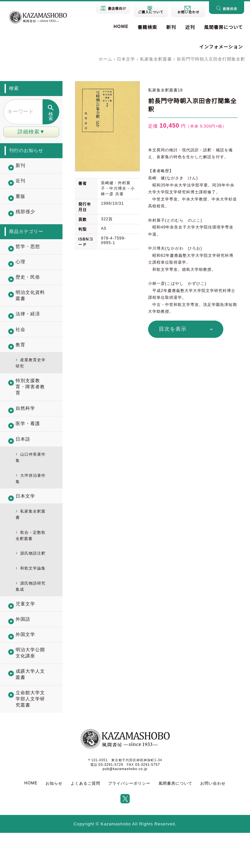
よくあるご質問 (85, 819)
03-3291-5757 (147, 800)
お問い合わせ (213, 819)
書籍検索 (147, 27)
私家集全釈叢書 (156, 59)
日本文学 (126, 59)
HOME (121, 26)
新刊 (171, 27)
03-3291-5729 (111, 800)
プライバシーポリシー (129, 819)
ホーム (105, 59)
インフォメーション (221, 47)
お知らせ (54, 819)
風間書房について (224, 27)
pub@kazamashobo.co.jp (125, 804)
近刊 (190, 27)
